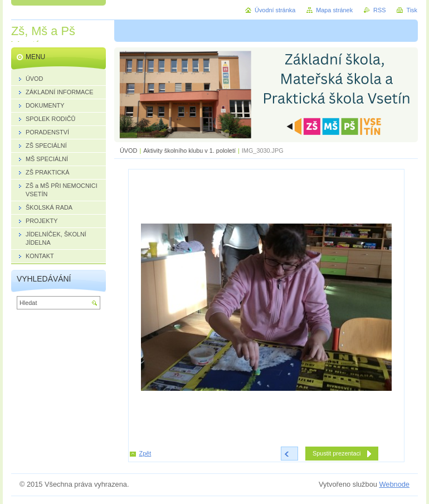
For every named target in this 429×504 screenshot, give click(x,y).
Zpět (145, 453)
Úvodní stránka (275, 10)
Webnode (394, 484)
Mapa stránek (334, 10)
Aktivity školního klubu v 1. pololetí (189, 151)
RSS (379, 10)
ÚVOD (128, 151)
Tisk (412, 10)
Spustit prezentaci (337, 453)
